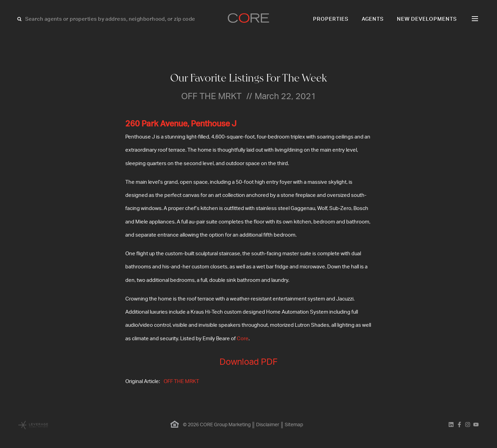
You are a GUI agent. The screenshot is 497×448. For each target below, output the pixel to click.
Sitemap (294, 425)
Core (243, 339)
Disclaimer (268, 425)
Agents (373, 19)
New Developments (427, 19)
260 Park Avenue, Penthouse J (181, 124)
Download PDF (248, 362)
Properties (331, 19)
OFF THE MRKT (181, 382)
